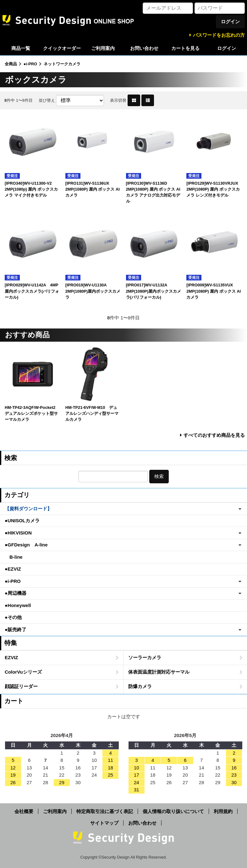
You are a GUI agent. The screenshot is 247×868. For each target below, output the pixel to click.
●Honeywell (18, 605)
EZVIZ (11, 657)
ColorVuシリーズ (23, 672)
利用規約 (223, 811)
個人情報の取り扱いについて (173, 811)
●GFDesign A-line (26, 545)
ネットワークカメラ (62, 64)
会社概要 (24, 811)
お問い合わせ (144, 48)
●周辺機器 (16, 593)
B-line (14, 557)
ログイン (227, 48)
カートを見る (185, 48)
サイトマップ (104, 823)
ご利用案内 (103, 48)
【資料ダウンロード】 (28, 509)
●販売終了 (16, 629)
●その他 (13, 617)
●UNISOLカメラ (22, 521)
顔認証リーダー (21, 686)
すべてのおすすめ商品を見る (214, 435)
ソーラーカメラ (145, 657)
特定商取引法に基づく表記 (105, 811)
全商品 (11, 64)
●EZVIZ (13, 569)
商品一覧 (21, 48)
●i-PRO (30, 64)
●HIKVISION (18, 533)
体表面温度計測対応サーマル (159, 672)
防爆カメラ (140, 686)
